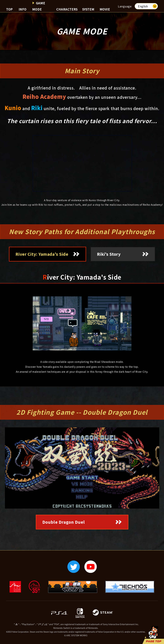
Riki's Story (109, 254)
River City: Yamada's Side (42, 254)
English (143, 6)
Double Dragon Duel (64, 522)
